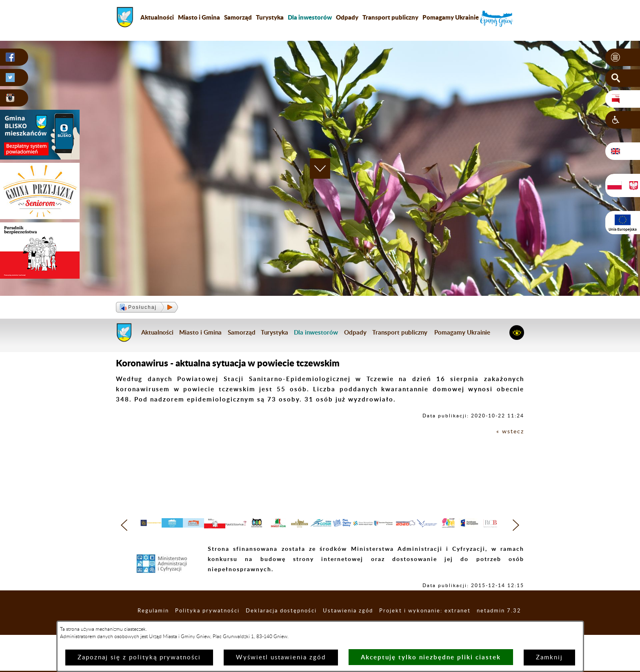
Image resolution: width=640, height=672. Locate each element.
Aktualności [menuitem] (157, 17)
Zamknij (549, 658)
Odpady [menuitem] (347, 17)
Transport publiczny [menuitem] (390, 17)
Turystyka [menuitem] (270, 17)
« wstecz (510, 431)
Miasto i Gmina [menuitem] (199, 17)
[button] (623, 58)
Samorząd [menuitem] (238, 17)
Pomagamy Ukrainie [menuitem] (451, 17)
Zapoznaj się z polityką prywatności (139, 658)
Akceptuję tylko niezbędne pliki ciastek (431, 657)
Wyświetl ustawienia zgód (281, 658)
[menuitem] (310, 17)
